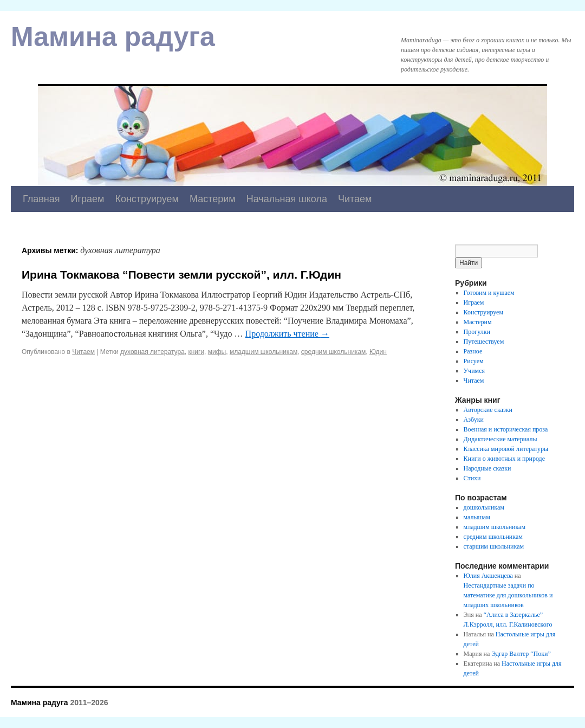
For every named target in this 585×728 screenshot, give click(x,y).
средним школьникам (333, 352)
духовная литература (152, 352)
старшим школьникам (494, 546)
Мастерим (213, 199)
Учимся (474, 371)
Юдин (378, 352)
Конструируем (147, 199)
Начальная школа (287, 199)
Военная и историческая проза (506, 429)
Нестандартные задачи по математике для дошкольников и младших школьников (508, 595)
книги (196, 352)
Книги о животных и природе (504, 459)
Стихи (472, 478)
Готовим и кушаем (489, 293)
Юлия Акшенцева (488, 576)
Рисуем (474, 361)
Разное (473, 351)
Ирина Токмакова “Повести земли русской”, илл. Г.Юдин (181, 275)
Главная (41, 199)
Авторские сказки (488, 410)
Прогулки (477, 332)
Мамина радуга (113, 37)
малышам (477, 517)
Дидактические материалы (500, 439)
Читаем (355, 199)
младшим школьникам (264, 352)
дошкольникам (484, 507)
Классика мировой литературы (506, 449)
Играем (88, 199)
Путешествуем (484, 342)
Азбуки (474, 420)
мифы (217, 352)
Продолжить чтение (287, 334)
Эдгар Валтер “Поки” (521, 654)
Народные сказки (487, 468)
